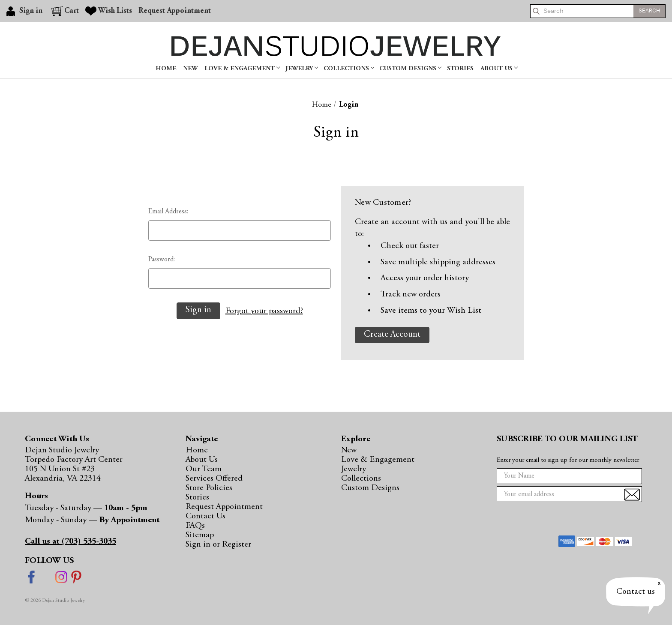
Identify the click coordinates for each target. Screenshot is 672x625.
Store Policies (209, 488)
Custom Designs (410, 69)
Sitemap (200, 535)
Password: (162, 260)
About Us (499, 69)
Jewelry (302, 69)
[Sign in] (26, 11)
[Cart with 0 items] (65, 11)
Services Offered (214, 478)
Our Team (204, 469)
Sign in (199, 544)
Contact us (636, 592)
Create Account (392, 335)
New (190, 69)
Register (237, 544)
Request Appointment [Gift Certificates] (175, 11)
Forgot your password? (264, 311)
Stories (460, 69)
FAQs (195, 526)
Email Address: (168, 212)
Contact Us (205, 516)
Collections (349, 69)
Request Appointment (224, 507)
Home (166, 69)
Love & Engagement (242, 69)
